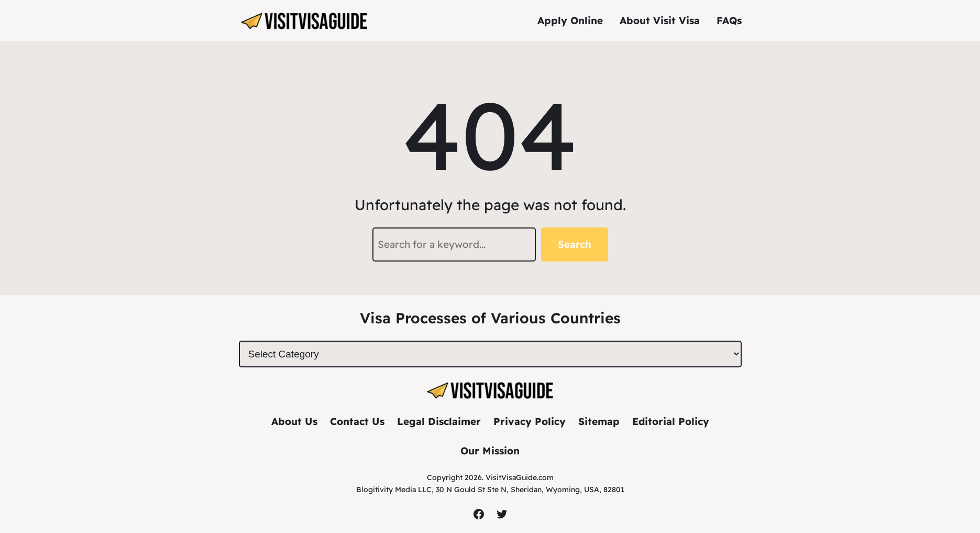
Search (575, 244)
